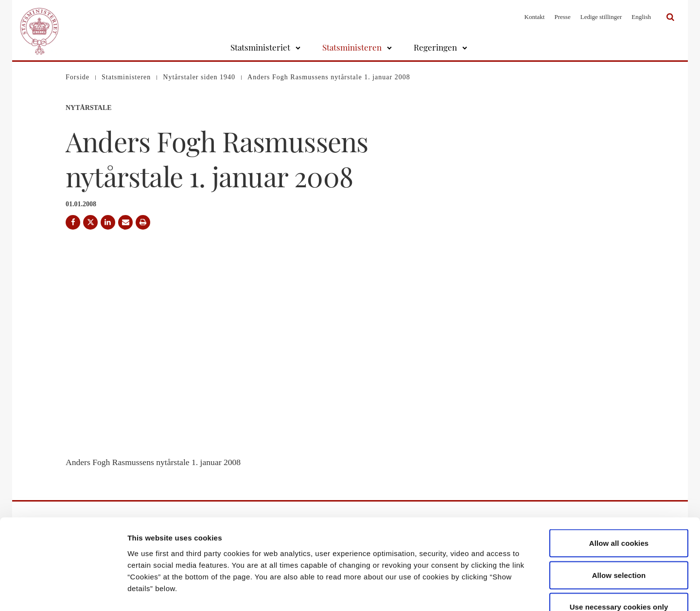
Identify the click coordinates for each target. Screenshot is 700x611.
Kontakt (535, 17)
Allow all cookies (619, 483)
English (641, 17)
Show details (510, 592)
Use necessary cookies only (619, 547)
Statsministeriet (260, 47)
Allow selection (619, 515)
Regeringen (435, 47)
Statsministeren (352, 47)
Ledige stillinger (601, 17)
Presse (562, 17)
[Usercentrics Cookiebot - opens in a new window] (63, 592)
